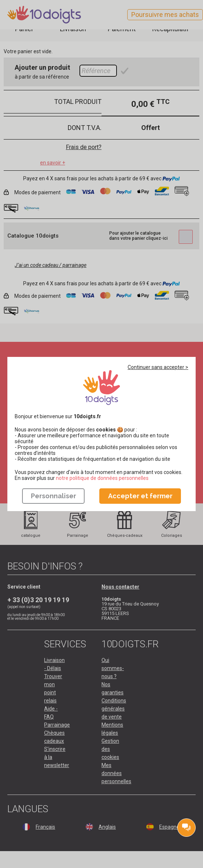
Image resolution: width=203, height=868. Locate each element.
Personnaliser (54, 496)
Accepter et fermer (140, 496)
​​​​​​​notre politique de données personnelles (102, 478)
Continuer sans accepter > (158, 367)
